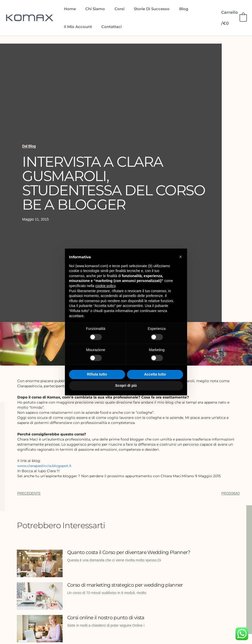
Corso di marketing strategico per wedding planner (129, 585)
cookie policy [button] (106, 286)
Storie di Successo (145, 9)
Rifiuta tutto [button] (97, 374)
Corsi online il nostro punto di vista (108, 617)
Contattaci (109, 27)
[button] (180, 257)
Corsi (115, 9)
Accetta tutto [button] (155, 374)
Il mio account (77, 27)
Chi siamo (92, 9)
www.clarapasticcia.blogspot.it (44, 466)
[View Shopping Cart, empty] (233, 18)
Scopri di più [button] (126, 385)
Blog (175, 9)
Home (69, 9)
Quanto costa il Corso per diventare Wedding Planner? (121, 555)
